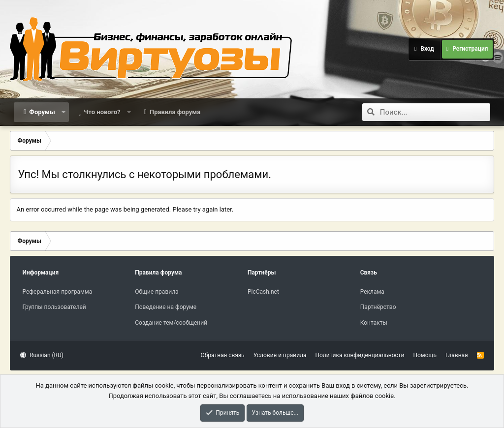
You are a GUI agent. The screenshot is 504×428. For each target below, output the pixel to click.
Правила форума (175, 112)
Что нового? (102, 112)
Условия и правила (280, 355)
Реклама (372, 292)
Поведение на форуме (166, 307)
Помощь (425, 355)
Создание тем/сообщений (171, 323)
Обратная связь (223, 355)
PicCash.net (263, 292)
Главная (457, 355)
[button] (63, 112)
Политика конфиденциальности (360, 355)
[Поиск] (435, 112)
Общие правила (157, 292)
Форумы (42, 112)
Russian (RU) (42, 355)
